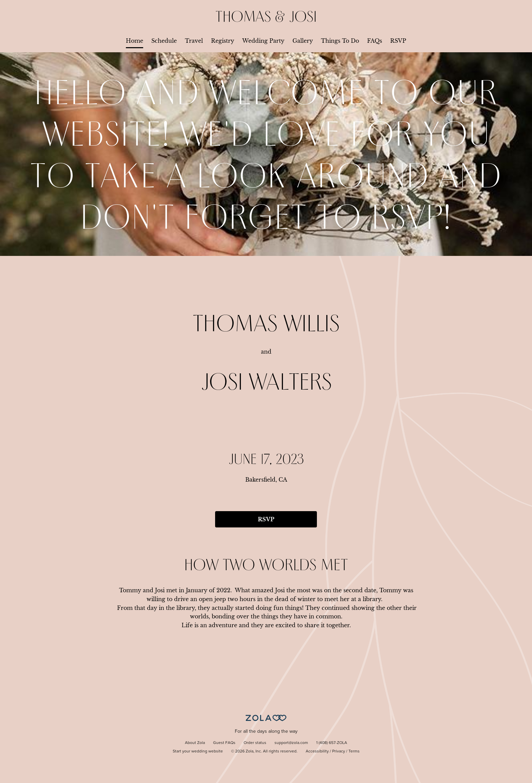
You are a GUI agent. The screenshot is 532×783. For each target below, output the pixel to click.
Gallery (303, 41)
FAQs (375, 41)
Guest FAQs (224, 743)
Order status (255, 743)
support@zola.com (291, 743)
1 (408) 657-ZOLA (332, 743)
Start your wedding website (198, 751)
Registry (223, 41)
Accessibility (317, 751)
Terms (354, 751)
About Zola (195, 743)
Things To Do (340, 41)
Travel (194, 41)
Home (135, 41)
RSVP (398, 41)
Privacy (339, 751)
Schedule (164, 41)
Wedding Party (263, 41)
